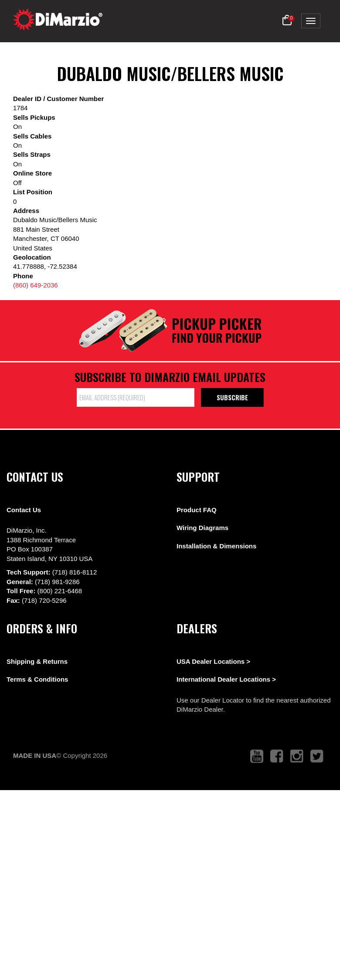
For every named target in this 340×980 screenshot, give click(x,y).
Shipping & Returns (37, 661)
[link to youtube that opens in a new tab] (257, 756)
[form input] (136, 397)
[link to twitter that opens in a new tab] (317, 756)
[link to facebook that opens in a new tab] (277, 756)
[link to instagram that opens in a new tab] (297, 756)
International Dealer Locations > (226, 679)
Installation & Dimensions (216, 546)
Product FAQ (197, 510)
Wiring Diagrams (202, 528)
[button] (287, 20)
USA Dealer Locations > (213, 661)
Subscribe (232, 397)
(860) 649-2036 (36, 285)
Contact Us (24, 510)
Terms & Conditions (37, 679)
